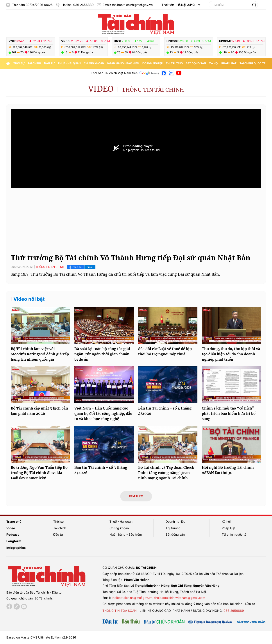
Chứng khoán (94, 63)
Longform (14, 541)
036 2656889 (234, 611)
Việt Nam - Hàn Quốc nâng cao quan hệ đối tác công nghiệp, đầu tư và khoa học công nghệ (103, 413)
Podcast (13, 534)
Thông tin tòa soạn (120, 611)
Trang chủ (14, 521)
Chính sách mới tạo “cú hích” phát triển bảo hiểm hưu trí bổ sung (229, 413)
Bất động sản (196, 63)
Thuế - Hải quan (69, 63)
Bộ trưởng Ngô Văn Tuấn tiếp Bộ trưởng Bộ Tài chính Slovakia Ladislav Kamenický (39, 473)
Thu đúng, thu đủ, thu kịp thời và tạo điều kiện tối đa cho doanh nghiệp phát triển (231, 354)
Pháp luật (229, 63)
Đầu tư (49, 63)
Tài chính (34, 63)
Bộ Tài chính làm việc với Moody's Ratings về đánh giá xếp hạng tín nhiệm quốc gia (40, 354)
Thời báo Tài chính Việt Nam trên (114, 73)
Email (90, 267)
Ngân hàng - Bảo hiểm (123, 63)
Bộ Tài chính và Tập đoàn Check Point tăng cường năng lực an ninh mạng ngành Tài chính (166, 473)
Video (101, 89)
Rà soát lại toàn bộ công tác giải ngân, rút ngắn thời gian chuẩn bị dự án (102, 354)
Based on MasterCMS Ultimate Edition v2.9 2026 (41, 637)
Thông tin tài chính (153, 90)
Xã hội (214, 63)
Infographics (16, 548)
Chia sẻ (75, 267)
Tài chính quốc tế (252, 63)
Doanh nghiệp (153, 63)
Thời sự (19, 63)
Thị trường (174, 63)
